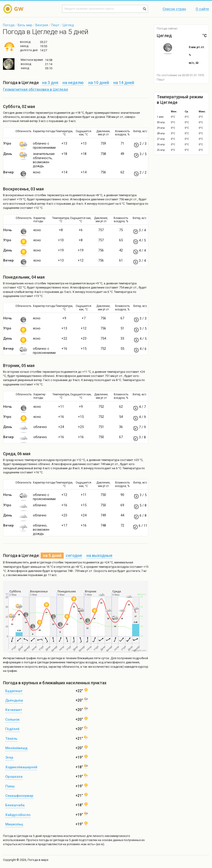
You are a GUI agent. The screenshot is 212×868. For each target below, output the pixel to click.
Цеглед (68, 25)
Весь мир (25, 25)
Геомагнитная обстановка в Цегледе (36, 90)
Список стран (174, 9)
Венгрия (42, 25)
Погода (9, 25)
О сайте (202, 9)
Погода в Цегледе (16, 836)
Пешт (55, 25)
